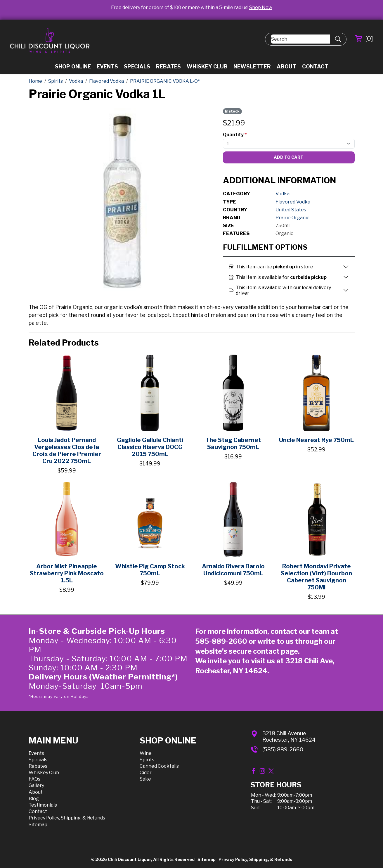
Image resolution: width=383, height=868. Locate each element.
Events (107, 67)
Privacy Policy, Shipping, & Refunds (67, 818)
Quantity (235, 135)
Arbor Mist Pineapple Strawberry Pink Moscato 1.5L (67, 573)
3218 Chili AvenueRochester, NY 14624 (289, 737)
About (286, 67)
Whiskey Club (207, 67)
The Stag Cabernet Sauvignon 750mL (233, 444)
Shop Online (73, 67)
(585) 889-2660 (283, 749)
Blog (34, 799)
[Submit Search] (338, 39)
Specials (137, 67)
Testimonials (43, 805)
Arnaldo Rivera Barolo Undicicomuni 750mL (233, 570)
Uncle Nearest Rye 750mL (316, 440)
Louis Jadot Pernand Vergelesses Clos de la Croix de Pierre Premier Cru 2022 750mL (67, 451)
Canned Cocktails (159, 766)
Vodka (283, 194)
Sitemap (38, 825)
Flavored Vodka (293, 202)
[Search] (301, 39)
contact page (275, 651)
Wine (146, 753)
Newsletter (252, 67)
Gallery (36, 785)
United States (291, 210)
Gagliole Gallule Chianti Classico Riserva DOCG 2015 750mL (150, 447)
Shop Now (261, 7)
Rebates (168, 67)
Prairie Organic (292, 218)
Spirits (147, 760)
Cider (146, 773)
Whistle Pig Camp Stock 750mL (150, 570)
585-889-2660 (221, 641)
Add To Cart (289, 157)
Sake (145, 779)
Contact (315, 67)
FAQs (34, 779)
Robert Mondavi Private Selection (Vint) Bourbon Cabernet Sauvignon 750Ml (316, 577)
